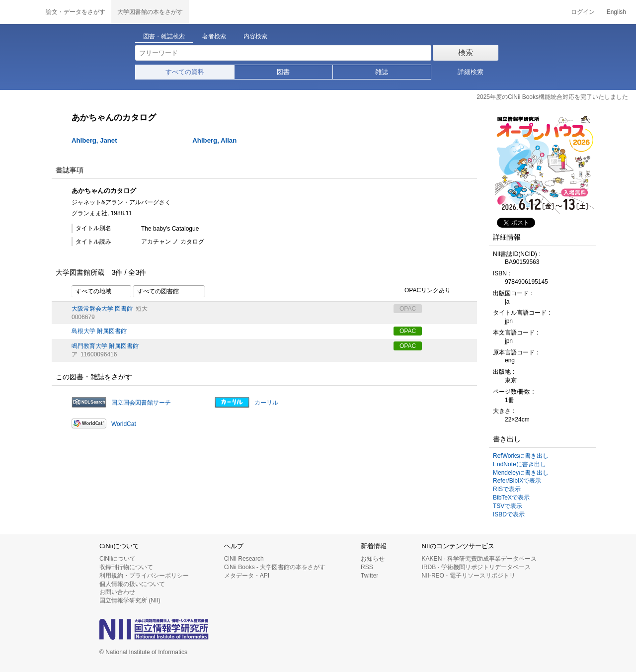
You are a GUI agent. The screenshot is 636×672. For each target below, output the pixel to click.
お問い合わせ (117, 592)
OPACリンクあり (422, 291)
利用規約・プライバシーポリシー (144, 576)
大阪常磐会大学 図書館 (102, 309)
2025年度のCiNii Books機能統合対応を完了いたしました (552, 97)
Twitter (369, 576)
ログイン (583, 12)
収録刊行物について (126, 567)
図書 (283, 72)
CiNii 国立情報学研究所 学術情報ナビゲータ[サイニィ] (20, 12)
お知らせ (373, 559)
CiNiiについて (118, 559)
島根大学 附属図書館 (99, 331)
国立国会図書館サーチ (141, 403)
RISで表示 (507, 489)
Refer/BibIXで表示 (517, 481)
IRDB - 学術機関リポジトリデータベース (476, 567)
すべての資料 (185, 72)
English (616, 12)
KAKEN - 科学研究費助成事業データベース (479, 559)
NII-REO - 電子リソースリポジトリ (469, 576)
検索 (466, 52)
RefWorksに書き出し (521, 456)
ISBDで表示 (509, 514)
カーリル (266, 403)
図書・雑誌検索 (164, 36)
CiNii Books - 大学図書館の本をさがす (275, 567)
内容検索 (255, 36)
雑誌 (382, 72)
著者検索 (214, 36)
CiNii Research (244, 559)
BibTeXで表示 (511, 498)
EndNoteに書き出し (519, 464)
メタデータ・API (247, 576)
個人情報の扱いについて (132, 584)
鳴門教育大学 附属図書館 (105, 346)
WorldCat (124, 424)
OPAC (408, 331)
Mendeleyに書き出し (521, 473)
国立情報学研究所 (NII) (130, 600)
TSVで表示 (508, 506)
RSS (367, 567)
